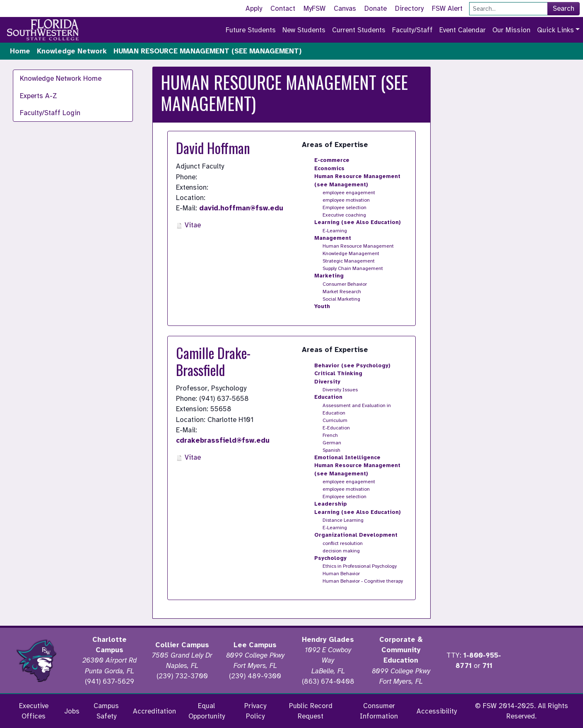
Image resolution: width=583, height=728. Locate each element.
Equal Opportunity (207, 711)
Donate (376, 8)
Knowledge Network (72, 51)
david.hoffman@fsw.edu (241, 208)
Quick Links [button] (555, 30)
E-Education (336, 428)
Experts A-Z (39, 96)
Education (328, 397)
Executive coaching (344, 215)
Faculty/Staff (412, 30)
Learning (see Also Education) (358, 222)
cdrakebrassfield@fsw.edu (223, 440)
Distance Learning (343, 520)
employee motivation (346, 200)
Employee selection (344, 207)
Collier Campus (182, 645)
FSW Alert (447, 8)
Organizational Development (356, 535)
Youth (322, 306)
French (330, 435)
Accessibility (437, 711)
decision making (341, 551)
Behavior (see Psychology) (352, 366)
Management (333, 238)
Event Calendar (463, 30)
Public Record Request (311, 711)
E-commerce (332, 160)
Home (20, 51)
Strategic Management (349, 261)
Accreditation (154, 711)
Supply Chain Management (353, 268)
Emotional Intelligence (347, 458)
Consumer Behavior (345, 284)
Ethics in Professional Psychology (360, 566)
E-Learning (335, 231)
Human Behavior (341, 574)
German (332, 443)
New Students (304, 30)
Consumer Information (379, 711)
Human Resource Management (358, 246)
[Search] (508, 9)
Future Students (251, 30)
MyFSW (314, 8)
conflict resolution (343, 543)
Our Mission (511, 30)
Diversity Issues (340, 390)
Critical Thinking (338, 374)
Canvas (345, 8)
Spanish (331, 450)
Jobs (72, 711)
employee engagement (349, 193)
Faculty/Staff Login (50, 113)
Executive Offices (34, 711)
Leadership (331, 504)
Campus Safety (106, 711)
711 (487, 666)
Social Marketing (341, 299)
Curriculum (335, 420)
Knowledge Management (351, 253)
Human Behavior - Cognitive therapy (363, 581)
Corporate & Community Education (401, 650)
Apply (254, 8)
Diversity (327, 382)
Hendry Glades (328, 640)
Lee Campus (255, 645)
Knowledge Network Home (61, 78)
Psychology (330, 558)
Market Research (342, 292)
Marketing (329, 276)
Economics (329, 169)
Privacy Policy (255, 711)
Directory (409, 8)
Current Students (359, 30)
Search (564, 8)
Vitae (188, 225)
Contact (283, 8)
